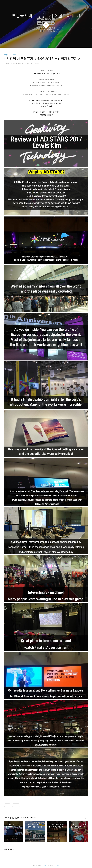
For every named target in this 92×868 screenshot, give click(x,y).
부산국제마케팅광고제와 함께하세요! (46, 16)
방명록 (42, 43)
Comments (9, 849)
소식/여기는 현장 (10, 55)
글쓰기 (35, 43)
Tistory (57, 865)
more (87, 818)
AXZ (46, 865)
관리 (57, 43)
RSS (50, 43)
